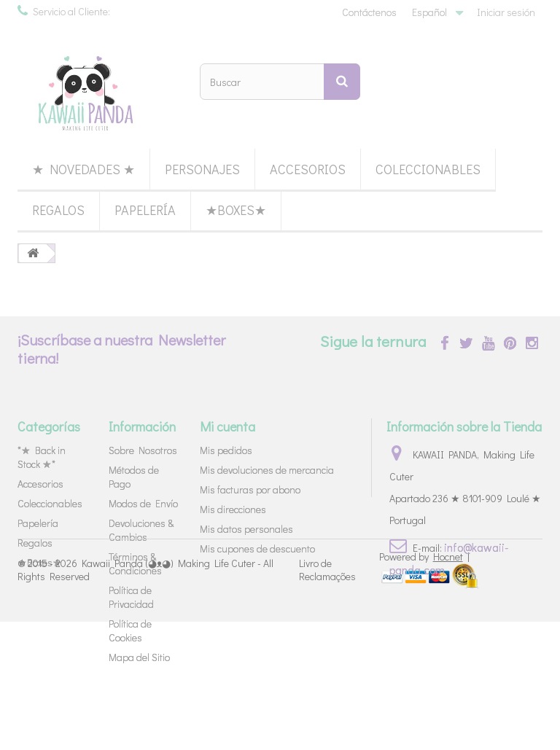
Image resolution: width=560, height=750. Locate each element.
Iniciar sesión (506, 12)
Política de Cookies (130, 630)
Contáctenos (369, 12)
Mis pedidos (226, 450)
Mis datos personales (246, 529)
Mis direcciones (233, 509)
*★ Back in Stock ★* (42, 457)
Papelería (145, 210)
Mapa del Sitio (139, 657)
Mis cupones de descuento (257, 548)
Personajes (202, 169)
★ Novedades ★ (83, 169)
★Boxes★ (236, 210)
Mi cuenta (227, 426)
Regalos (58, 210)
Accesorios (308, 169)
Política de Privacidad (131, 597)
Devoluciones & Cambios (141, 530)
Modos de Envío (143, 503)
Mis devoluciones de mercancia (267, 470)
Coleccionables (428, 169)
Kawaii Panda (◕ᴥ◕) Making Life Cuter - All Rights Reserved (145, 698)
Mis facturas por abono (250, 489)
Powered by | (424, 685)
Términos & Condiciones (135, 563)
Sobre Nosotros (143, 450)
